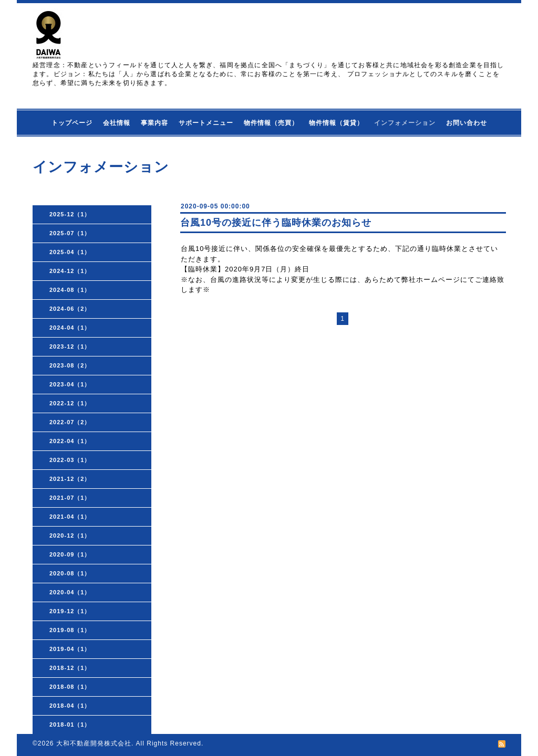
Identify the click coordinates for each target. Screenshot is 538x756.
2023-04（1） (70, 384)
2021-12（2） (70, 479)
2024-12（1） (70, 271)
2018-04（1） (70, 706)
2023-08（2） (70, 365)
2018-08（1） (70, 687)
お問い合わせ (467, 123)
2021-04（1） (70, 517)
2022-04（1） (70, 441)
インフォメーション (405, 123)
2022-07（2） (70, 422)
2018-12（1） (70, 668)
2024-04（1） (70, 328)
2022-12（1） (70, 403)
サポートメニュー (206, 123)
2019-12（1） (70, 611)
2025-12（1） (70, 214)
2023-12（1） (70, 346)
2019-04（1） (70, 649)
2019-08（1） (70, 630)
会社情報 (117, 123)
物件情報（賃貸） (336, 123)
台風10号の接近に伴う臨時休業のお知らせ (276, 223)
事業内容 (154, 123)
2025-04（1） (70, 252)
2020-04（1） (70, 592)
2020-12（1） (70, 535)
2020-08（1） (70, 573)
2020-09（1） (70, 554)
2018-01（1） (70, 724)
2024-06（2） (70, 309)
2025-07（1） (70, 233)
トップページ (72, 123)
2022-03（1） (70, 460)
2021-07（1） (70, 498)
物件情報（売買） (271, 123)
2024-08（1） (70, 290)
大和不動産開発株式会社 (94, 743)
